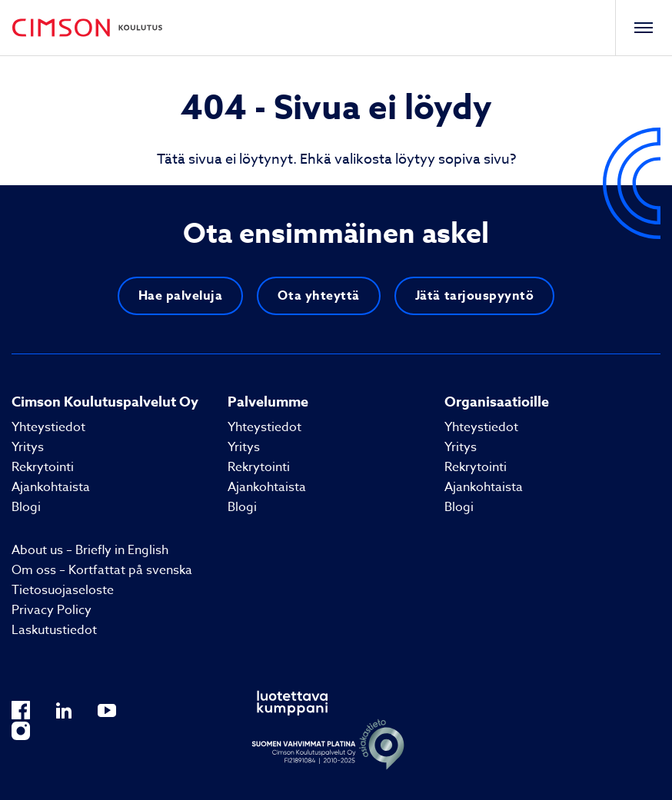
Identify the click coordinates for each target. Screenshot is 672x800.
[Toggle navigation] (643, 28)
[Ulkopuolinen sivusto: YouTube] (107, 709)
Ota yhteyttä (318, 296)
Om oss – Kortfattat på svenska (102, 570)
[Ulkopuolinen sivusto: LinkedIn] (64, 709)
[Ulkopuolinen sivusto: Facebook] (21, 710)
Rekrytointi (43, 467)
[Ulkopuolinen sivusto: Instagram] (21, 730)
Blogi (26, 507)
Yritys (28, 447)
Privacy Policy (52, 610)
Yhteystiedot (48, 427)
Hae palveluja (181, 296)
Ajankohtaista (51, 487)
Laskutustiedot (54, 630)
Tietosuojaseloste (63, 590)
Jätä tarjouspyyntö (475, 296)
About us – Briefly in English (90, 550)
